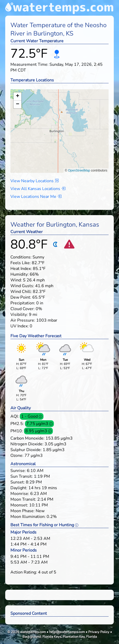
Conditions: (21, 257)
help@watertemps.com (67, 632)
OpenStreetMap (79, 170)
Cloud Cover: (23, 309)
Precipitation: (23, 303)
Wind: (16, 280)
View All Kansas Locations (38, 189)
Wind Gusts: (22, 286)
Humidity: (20, 274)
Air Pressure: (23, 320)
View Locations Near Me (36, 197)
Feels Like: (21, 263)
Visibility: (19, 315)
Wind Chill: (21, 292)
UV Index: (20, 326)
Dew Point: (21, 297)
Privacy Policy (99, 632)
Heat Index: (21, 269)
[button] (59, 126)
